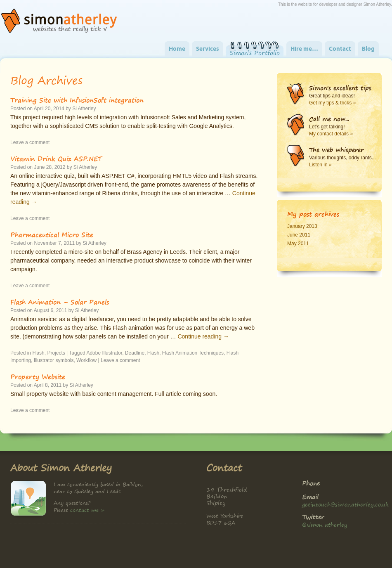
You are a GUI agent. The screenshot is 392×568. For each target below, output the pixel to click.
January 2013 (302, 226)
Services (208, 49)
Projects (56, 353)
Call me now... (329, 119)
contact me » (87, 510)
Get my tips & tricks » (332, 103)
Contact (340, 49)
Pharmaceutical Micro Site (52, 234)
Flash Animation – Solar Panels (60, 302)
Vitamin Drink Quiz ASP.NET (56, 159)
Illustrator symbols (54, 360)
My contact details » (331, 134)
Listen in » (320, 165)
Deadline (135, 353)
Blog (368, 49)
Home (177, 49)
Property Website (38, 376)
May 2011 (298, 244)
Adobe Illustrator (104, 353)
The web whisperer (336, 150)
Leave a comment (30, 142)
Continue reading (203, 336)
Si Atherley (84, 109)
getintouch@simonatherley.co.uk (345, 504)
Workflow (86, 360)
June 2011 (299, 235)
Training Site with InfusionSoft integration (77, 100)
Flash (38, 353)
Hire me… (304, 49)
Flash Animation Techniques (193, 353)
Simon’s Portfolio (255, 53)
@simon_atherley (325, 524)
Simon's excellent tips (340, 88)
